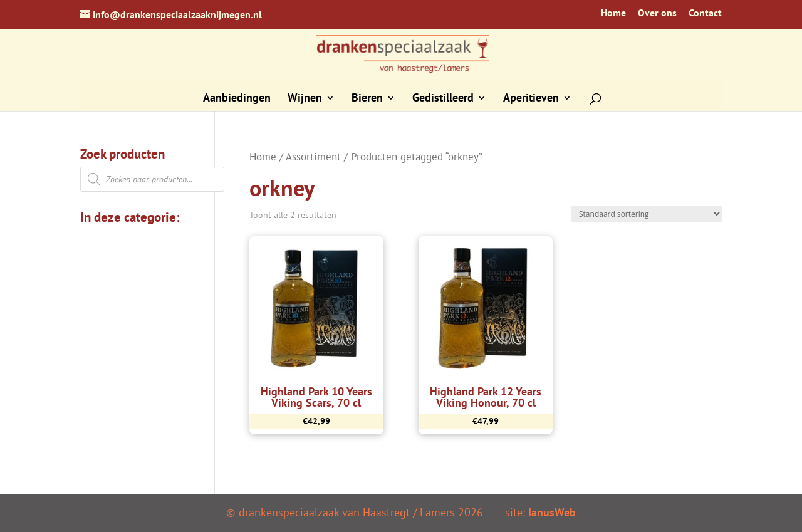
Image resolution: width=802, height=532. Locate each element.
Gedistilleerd (443, 99)
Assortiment (313, 157)
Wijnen (305, 99)
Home (613, 13)
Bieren (367, 99)
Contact (705, 13)
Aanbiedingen (237, 99)
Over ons (657, 13)
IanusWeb (552, 512)
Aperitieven (531, 99)
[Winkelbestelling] (647, 214)
